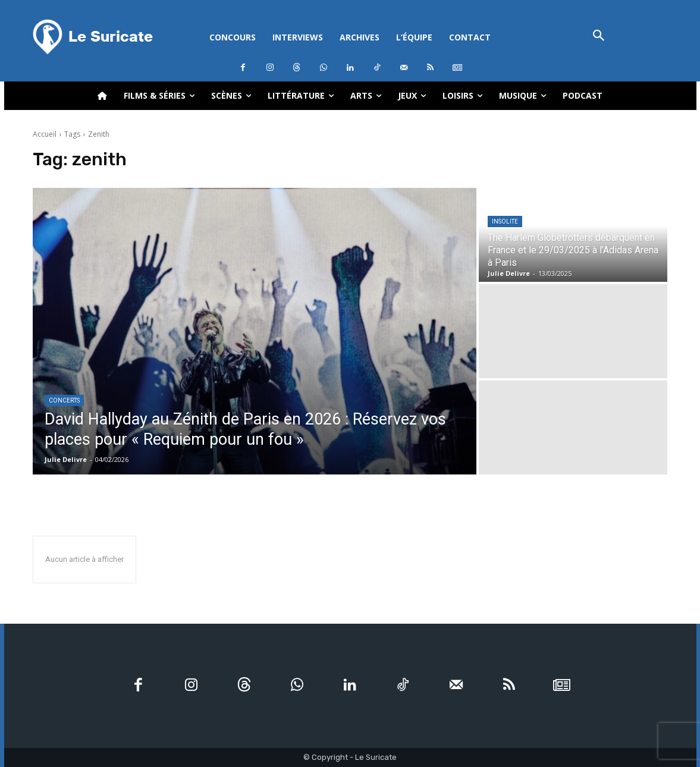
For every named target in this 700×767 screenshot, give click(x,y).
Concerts (64, 400)
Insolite (505, 221)
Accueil (45, 134)
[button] (599, 37)
